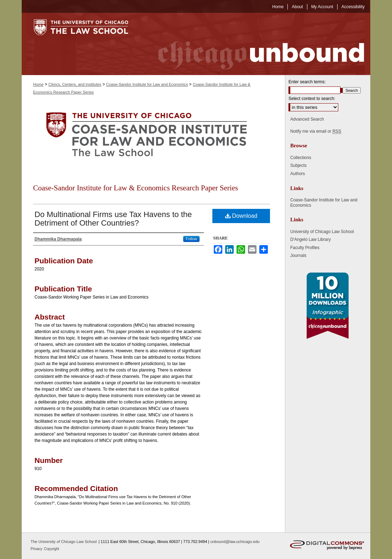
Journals (298, 255)
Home (38, 84)
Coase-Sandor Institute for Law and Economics (147, 84)
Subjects (298, 165)
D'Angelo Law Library (311, 239)
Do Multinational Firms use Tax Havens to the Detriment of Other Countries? (113, 219)
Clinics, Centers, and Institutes (75, 84)
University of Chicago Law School (322, 232)
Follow (191, 239)
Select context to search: (312, 99)
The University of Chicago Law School (64, 542)
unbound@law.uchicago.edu (235, 542)
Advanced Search (307, 119)
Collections (301, 158)
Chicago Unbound (255, 44)
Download (241, 216)
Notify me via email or (316, 131)
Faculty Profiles (305, 248)
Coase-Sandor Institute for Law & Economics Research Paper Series (136, 188)
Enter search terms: (307, 82)
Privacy (37, 549)
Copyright (52, 549)
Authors (298, 174)
